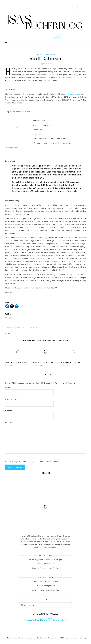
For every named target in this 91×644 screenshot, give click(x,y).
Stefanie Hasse (32, 328)
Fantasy (40, 54)
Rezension (50, 54)
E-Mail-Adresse (12, 399)
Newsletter (44, 638)
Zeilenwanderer (60, 620)
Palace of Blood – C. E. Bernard (71, 363)
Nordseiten (30, 620)
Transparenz (53, 638)
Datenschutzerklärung (15, 638)
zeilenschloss (45, 78)
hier (49, 548)
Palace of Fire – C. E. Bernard (43, 363)
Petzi (38, 620)
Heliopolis (10, 328)
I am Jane (42, 618)
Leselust (50, 618)
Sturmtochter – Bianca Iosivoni (16, 363)
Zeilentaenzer (47, 620)
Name (8, 388)
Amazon (15, 148)
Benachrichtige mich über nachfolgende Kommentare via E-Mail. (32, 461)
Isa (9, 333)
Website (9, 411)
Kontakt (36, 638)
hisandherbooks (75, 94)
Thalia (8, 148)
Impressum (28, 638)
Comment (9, 422)
